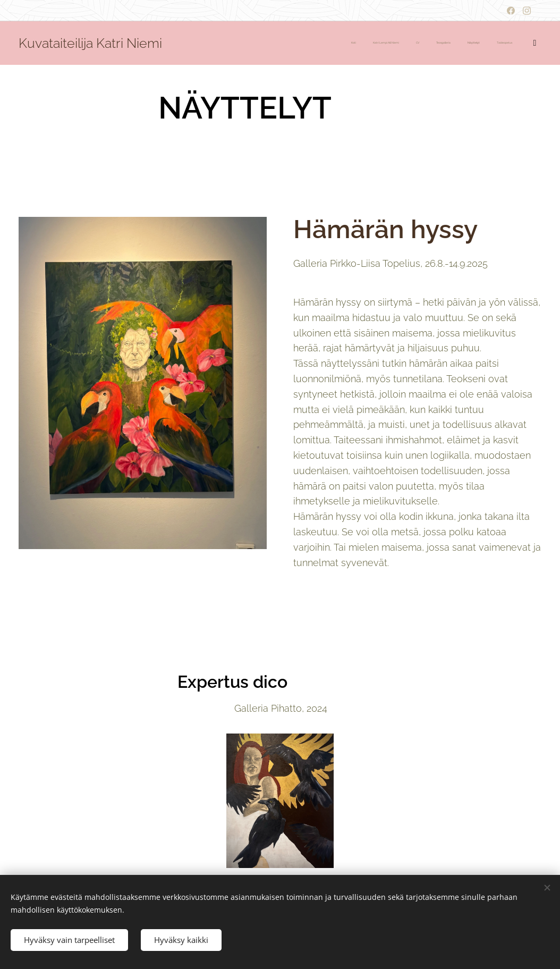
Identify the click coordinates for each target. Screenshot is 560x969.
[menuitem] (442, 43)
